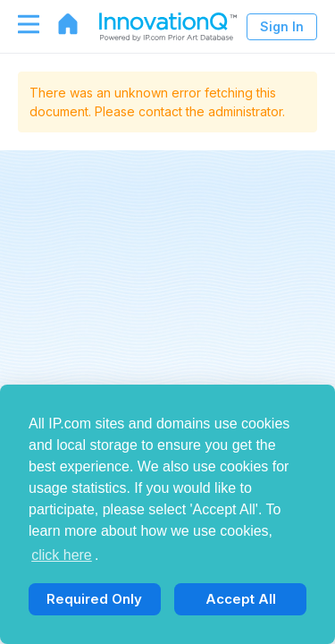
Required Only (94, 599)
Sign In (282, 26)
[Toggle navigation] (20, 24)
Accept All (241, 599)
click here (62, 555)
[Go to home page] (59, 24)
